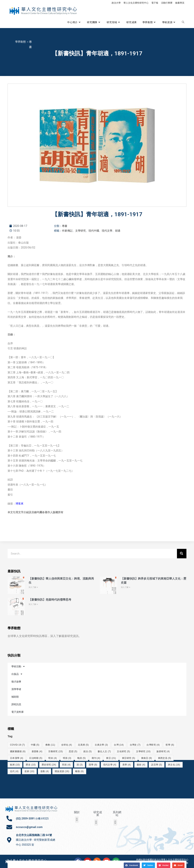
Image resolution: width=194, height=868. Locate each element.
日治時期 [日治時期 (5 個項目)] (36, 758)
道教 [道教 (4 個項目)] (45, 771)
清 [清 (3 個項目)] (80, 765)
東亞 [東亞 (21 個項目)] (111, 758)
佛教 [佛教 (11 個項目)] (50, 745)
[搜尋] (182, 554)
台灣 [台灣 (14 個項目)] (119, 745)
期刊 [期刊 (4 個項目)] (96, 758)
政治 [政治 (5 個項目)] (88, 751)
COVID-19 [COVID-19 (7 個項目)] (17, 745)
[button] (132, 864)
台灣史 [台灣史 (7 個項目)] (135, 745)
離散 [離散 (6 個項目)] (79, 771)
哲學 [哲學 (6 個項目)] (170, 745)
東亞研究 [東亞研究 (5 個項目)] (129, 758)
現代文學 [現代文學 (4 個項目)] (110, 765)
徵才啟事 (16, 682)
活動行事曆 (167, 3)
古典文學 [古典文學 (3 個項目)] (101, 745)
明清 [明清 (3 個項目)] (67, 758)
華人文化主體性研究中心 (136, 3)
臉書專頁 (180, 3)
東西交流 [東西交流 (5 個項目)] (165, 758)
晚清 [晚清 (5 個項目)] (81, 758)
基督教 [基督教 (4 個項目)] (37, 751)
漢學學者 (16, 689)
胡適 (118, 231)
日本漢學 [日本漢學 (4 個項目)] (17, 758)
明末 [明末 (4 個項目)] (52, 758)
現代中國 (94, 231)
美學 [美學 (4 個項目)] (127, 765)
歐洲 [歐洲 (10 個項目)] (15, 765)
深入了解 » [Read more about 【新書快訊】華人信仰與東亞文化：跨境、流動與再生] (33, 587)
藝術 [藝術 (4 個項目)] (141, 765)
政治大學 (116, 3)
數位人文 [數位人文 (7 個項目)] (104, 751)
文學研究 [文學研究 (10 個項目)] (143, 751)
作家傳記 (67, 231)
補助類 (15, 697)
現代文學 (107, 231)
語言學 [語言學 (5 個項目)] (157, 765)
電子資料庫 (18, 712)
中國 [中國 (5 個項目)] (35, 745)
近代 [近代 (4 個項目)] (14, 771)
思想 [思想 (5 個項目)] (73, 751)
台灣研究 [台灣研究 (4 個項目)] (153, 745)
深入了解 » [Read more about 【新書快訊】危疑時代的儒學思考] (33, 604)
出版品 (17, 674)
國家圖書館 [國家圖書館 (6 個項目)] (18, 751)
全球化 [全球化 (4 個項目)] (67, 745)
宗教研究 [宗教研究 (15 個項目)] (56, 751)
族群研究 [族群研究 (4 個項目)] (163, 751)
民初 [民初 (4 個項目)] (66, 765)
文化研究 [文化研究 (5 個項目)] (123, 751)
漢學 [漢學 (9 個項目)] (93, 765)
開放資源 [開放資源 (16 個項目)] (62, 771)
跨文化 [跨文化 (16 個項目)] (174, 765)
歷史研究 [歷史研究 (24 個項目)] (49, 765)
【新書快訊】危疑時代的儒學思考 (50, 600)
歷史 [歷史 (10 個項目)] (31, 765)
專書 (65, 226)
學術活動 (18, 666)
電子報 (155, 3)
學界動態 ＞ (22, 42)
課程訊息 (16, 704)
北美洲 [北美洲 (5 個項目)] (83, 745)
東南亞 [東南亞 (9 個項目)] (147, 758)
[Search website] (183, 22)
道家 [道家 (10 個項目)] (29, 771)
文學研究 (81, 231)
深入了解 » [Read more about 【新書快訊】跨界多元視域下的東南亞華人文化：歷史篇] (126, 587)
